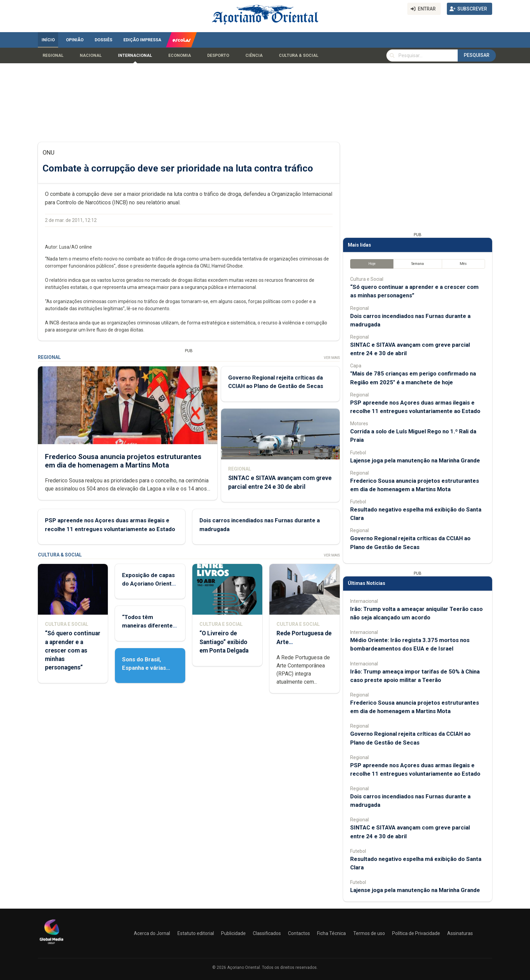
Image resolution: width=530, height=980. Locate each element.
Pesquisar (477, 55)
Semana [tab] (418, 264)
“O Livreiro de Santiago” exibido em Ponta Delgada (224, 642)
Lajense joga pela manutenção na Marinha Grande (415, 460)
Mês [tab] (463, 264)
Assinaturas (460, 933)
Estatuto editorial (196, 933)
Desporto (218, 55)
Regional (53, 55)
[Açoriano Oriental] (51, 945)
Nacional (91, 55)
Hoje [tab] (372, 264)
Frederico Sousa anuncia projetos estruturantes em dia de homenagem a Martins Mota (123, 461)
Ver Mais (332, 358)
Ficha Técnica (331, 933)
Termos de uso (369, 933)
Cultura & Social (299, 55)
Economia (180, 55)
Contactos (299, 933)
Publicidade (233, 933)
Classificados (267, 933)
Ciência (254, 55)
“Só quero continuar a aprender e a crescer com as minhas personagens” (73, 650)
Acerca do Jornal (152, 933)
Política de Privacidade (416, 933)
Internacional (135, 55)
